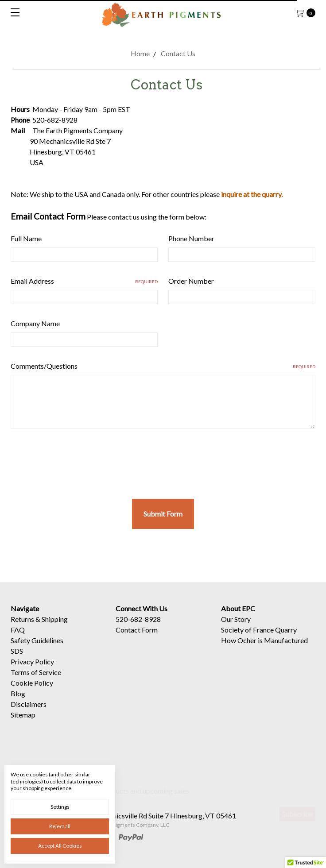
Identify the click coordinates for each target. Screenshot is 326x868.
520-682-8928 (138, 628)
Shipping (55, 628)
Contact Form (137, 638)
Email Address (84, 281)
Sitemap (23, 723)
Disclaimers (29, 713)
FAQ (18, 638)
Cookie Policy (32, 692)
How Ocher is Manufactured (264, 649)
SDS (17, 660)
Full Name (26, 238)
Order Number (191, 281)
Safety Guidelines (37, 649)
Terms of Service (36, 681)
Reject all (60, 826)
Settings (60, 807)
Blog (18, 702)
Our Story (236, 628)
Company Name (35, 323)
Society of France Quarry (259, 638)
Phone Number (191, 238)
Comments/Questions (163, 366)
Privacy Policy (32, 670)
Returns (22, 628)
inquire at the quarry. (252, 194)
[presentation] (78, 460)
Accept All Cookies (60, 846)
